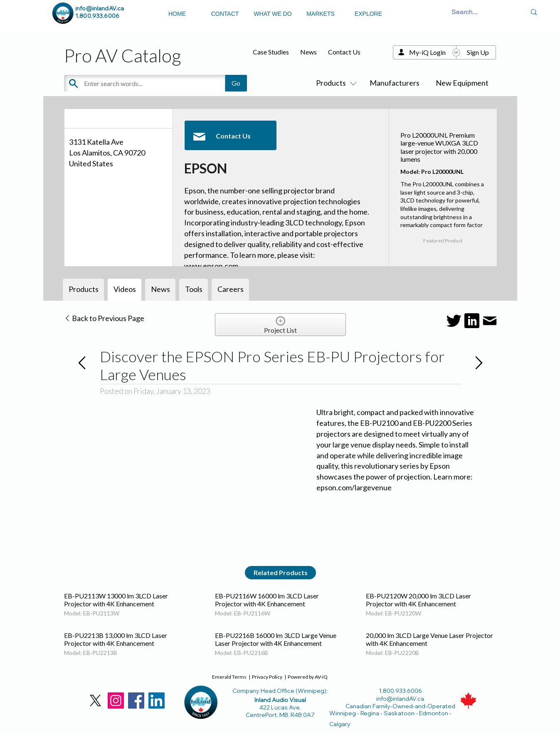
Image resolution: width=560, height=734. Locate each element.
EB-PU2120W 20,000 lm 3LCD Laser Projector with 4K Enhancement (418, 600)
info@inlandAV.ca (100, 8)
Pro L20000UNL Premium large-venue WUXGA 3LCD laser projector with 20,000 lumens (439, 147)
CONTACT (225, 14)
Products (335, 83)
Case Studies (271, 52)
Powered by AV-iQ (308, 677)
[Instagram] (116, 701)
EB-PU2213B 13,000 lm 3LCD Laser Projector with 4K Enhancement (116, 639)
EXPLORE (368, 14)
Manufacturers (395, 83)
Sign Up (478, 52)
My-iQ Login (427, 52)
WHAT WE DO (273, 14)
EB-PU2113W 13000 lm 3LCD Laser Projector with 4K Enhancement (116, 600)
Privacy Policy (267, 677)
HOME (177, 14)
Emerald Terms (229, 677)
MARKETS (321, 14)
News (308, 52)
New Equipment (462, 83)
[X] (95, 701)
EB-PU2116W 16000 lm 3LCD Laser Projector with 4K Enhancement (267, 600)
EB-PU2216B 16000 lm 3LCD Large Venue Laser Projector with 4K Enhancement (276, 639)
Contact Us (344, 52)
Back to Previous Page (104, 318)
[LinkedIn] (157, 701)
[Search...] (464, 12)
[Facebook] (136, 701)
